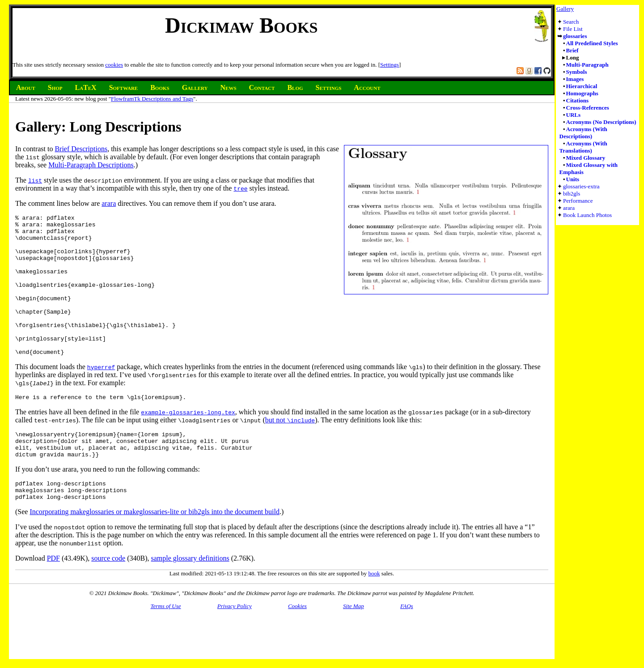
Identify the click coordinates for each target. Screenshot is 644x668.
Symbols (577, 72)
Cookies (297, 645)
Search (571, 22)
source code (108, 597)
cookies (114, 65)
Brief (572, 50)
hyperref (101, 395)
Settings (390, 65)
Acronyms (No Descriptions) (601, 122)
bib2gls (572, 194)
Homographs (582, 93)
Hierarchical (582, 86)
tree (240, 188)
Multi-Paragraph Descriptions (91, 165)
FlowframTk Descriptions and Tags (152, 99)
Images (575, 79)
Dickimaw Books (241, 25)
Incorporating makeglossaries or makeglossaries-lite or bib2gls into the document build (155, 551)
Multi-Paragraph (587, 65)
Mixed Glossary (586, 158)
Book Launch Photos (587, 215)
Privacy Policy (235, 645)
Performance (578, 201)
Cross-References (588, 108)
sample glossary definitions (190, 597)
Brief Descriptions (81, 149)
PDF (53, 597)
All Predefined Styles (592, 43)
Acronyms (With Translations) (583, 147)
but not (290, 449)
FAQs (407, 645)
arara (569, 208)
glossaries (575, 36)
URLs (574, 115)
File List (573, 29)
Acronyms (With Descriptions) (583, 133)
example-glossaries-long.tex (188, 442)
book (374, 612)
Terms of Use (165, 645)
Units (573, 179)
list (35, 180)
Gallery (565, 9)
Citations (578, 100)
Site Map (354, 645)
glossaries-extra (581, 186)
